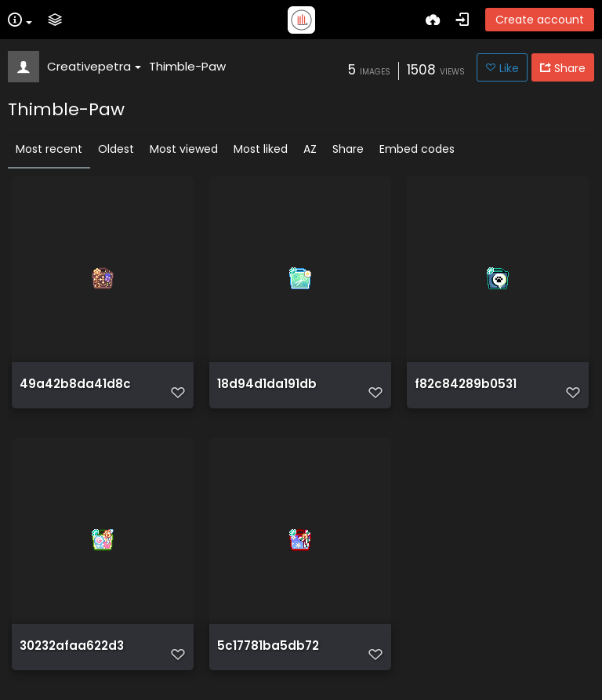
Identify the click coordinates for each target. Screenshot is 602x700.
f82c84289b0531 (466, 384)
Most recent (49, 149)
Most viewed (184, 149)
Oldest (116, 149)
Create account (540, 20)
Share (348, 149)
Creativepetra (94, 66)
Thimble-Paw (187, 66)
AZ (310, 149)
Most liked (261, 149)
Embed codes (417, 149)
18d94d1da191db (267, 384)
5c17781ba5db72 (268, 646)
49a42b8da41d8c (75, 384)
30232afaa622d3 (72, 646)
